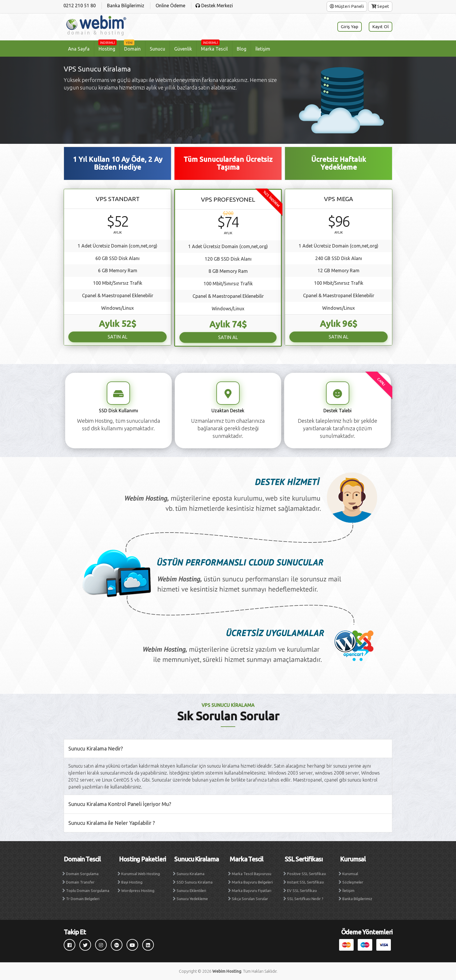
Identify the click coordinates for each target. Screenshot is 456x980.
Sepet (380, 6)
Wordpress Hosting (138, 891)
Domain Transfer (80, 882)
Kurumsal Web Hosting (141, 874)
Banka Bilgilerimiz (357, 899)
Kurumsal (350, 874)
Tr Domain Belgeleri (83, 899)
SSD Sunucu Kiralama (195, 882)
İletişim (263, 49)
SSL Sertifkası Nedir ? (305, 899)
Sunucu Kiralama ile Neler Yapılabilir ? (112, 823)
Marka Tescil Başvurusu (252, 874)
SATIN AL (117, 337)
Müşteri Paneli (347, 6)
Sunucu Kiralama (190, 874)
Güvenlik (183, 49)
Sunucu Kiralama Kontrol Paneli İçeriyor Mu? (120, 804)
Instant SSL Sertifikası (306, 882)
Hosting (107, 46)
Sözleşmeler (353, 882)
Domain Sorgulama (82, 874)
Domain (132, 46)
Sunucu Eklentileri (191, 891)
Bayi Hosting (132, 882)
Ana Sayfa (79, 49)
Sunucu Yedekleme (192, 899)
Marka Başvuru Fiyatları (252, 891)
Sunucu (157, 49)
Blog (242, 49)
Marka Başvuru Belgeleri (252, 882)
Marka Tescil (214, 46)
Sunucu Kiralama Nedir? (96, 748)
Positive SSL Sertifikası (307, 874)
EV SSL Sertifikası (302, 891)
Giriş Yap (349, 27)
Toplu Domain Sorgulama (88, 891)
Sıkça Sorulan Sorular (250, 899)
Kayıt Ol (381, 27)
